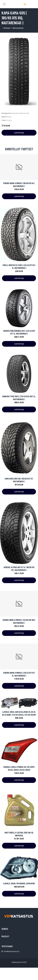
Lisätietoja (19, 133)
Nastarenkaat (18, 28)
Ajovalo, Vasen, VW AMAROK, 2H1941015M (19, 883)
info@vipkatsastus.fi (12, 951)
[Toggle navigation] (4, 4)
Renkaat (7, 28)
